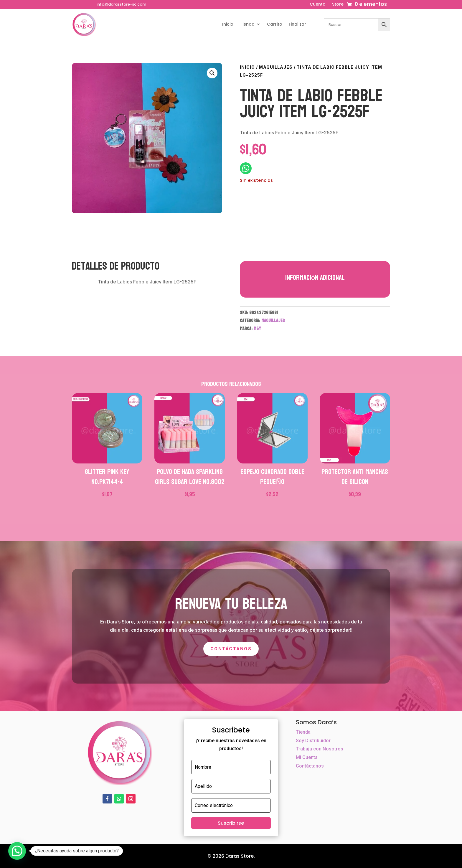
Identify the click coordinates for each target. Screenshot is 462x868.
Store (338, 5)
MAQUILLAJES (276, 67)
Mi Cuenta (307, 757)
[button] (212, 73)
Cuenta (318, 5)
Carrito (275, 24)
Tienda (247, 24)
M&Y (257, 328)
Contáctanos (231, 649)
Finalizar (297, 24)
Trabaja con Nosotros (320, 749)
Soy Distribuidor (313, 741)
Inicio (228, 24)
